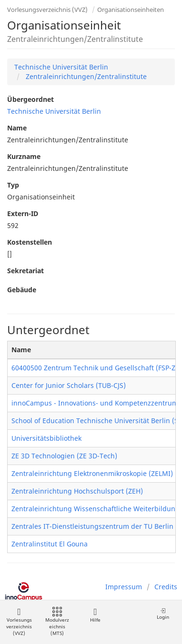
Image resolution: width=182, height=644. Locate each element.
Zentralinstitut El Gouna (50, 544)
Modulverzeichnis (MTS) (57, 622)
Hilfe (95, 615)
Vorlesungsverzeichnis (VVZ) (47, 10)
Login (163, 614)
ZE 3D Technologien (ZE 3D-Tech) (64, 456)
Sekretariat (25, 271)
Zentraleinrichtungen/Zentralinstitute (85, 76)
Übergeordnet (30, 99)
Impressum (124, 587)
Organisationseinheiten (131, 10)
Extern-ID (23, 213)
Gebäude (22, 290)
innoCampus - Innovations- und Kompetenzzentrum (95, 403)
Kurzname (24, 156)
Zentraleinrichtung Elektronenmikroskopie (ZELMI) (92, 473)
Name (17, 128)
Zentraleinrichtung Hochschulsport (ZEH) (77, 491)
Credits (166, 587)
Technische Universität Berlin (61, 67)
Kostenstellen (30, 242)
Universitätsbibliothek (46, 438)
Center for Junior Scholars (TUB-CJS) (69, 385)
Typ (13, 185)
